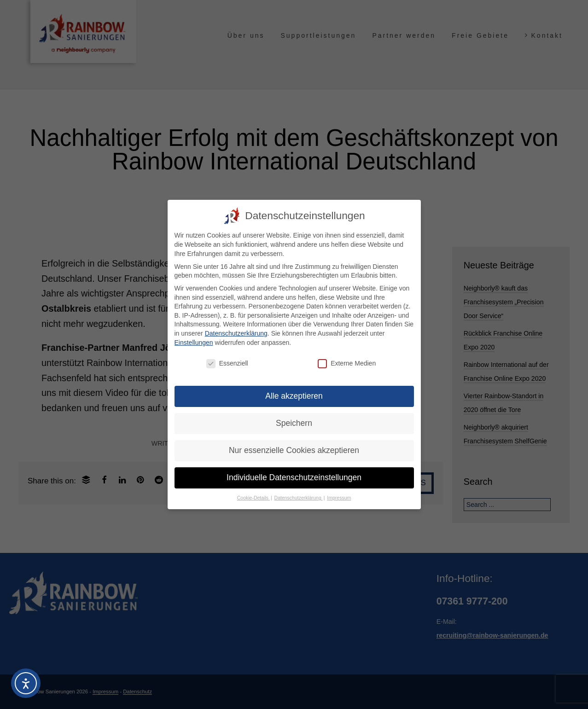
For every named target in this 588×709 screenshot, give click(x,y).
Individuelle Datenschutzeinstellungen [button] (294, 477)
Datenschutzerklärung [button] (299, 498)
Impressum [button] (339, 498)
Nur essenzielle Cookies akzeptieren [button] (294, 450)
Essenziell (227, 363)
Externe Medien (347, 363)
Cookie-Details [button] (253, 498)
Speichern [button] (294, 423)
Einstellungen (194, 342)
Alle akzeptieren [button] (294, 396)
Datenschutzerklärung (236, 333)
